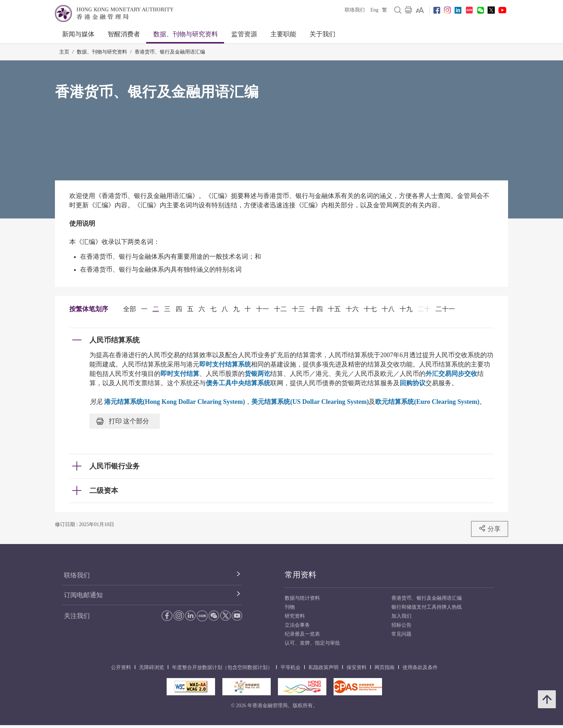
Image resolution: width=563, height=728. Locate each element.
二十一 (445, 309)
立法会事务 (297, 625)
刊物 (290, 607)
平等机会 (290, 667)
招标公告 (401, 625)
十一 (262, 309)
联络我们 (355, 10)
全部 (130, 309)
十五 (334, 309)
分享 (490, 529)
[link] (420, 10)
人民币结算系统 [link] (115, 340)
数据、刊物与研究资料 (186, 34)
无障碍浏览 (152, 667)
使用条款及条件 (420, 667)
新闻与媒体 (78, 34)
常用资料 (301, 575)
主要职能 (283, 34)
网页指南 (385, 667)
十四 (316, 309)
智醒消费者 (124, 34)
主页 (64, 52)
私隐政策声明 (324, 667)
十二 (280, 309)
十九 (406, 309)
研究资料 (295, 616)
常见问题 (401, 634)
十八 (388, 309)
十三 (298, 309)
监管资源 (244, 34)
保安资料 (357, 667)
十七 (370, 309)
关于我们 (322, 34)
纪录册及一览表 (302, 634)
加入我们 (401, 616)
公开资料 (121, 667)
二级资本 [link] (104, 490)
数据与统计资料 (302, 598)
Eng (374, 10)
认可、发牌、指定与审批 (312, 643)
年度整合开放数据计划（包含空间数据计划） (222, 667)
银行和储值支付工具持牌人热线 (427, 607)
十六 (352, 309)
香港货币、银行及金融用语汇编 (170, 52)
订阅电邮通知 (83, 595)
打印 (123, 421)
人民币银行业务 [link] (115, 466)
